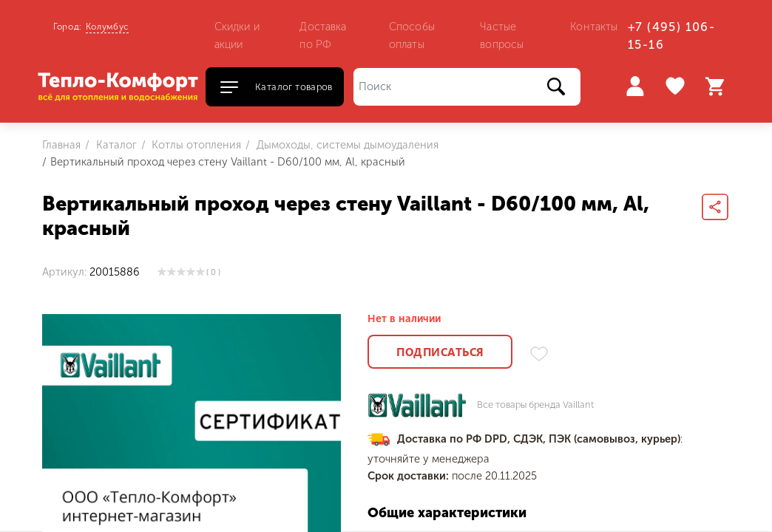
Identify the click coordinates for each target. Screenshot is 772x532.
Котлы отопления (195, 145)
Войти (635, 86)
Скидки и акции (237, 35)
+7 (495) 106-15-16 (671, 36)
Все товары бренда (535, 405)
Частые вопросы (502, 35)
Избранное (677, 86)
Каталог (115, 145)
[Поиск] (467, 87)
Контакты (594, 27)
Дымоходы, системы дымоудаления (346, 145)
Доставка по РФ (323, 35)
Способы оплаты (412, 35)
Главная (61, 145)
